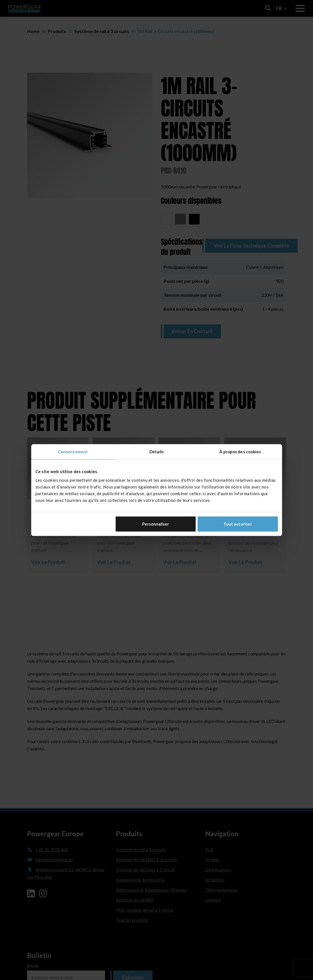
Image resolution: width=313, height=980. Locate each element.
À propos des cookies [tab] (240, 452)
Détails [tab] (156, 452)
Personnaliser (156, 524)
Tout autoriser (238, 524)
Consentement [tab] (73, 452)
